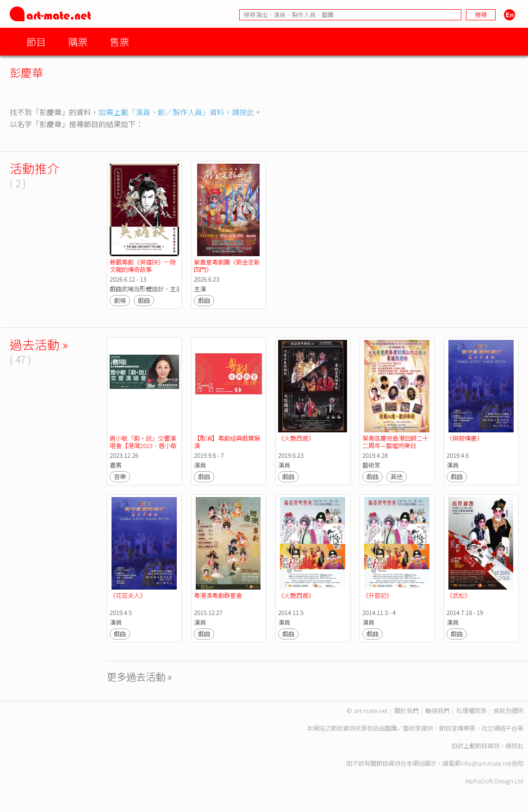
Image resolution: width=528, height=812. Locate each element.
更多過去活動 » (140, 676)
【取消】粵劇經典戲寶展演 (227, 442)
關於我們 (406, 710)
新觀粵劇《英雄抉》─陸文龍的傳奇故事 (143, 266)
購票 (78, 41)
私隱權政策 (471, 710)
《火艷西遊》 (296, 438)
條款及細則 (508, 710)
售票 (119, 41)
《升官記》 (377, 595)
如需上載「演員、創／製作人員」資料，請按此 (176, 112)
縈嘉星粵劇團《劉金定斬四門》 (227, 266)
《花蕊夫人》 (128, 595)
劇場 (120, 300)
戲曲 (144, 300)
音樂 (120, 477)
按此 (517, 746)
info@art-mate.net (486, 763)
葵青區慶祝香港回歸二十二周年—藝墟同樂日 (395, 442)
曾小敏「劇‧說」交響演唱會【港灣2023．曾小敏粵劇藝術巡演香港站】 (143, 446)
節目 (36, 41)
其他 (397, 477)
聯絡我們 (437, 710)
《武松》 (459, 595)
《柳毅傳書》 (465, 438)
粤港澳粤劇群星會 (218, 595)
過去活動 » (39, 344)
